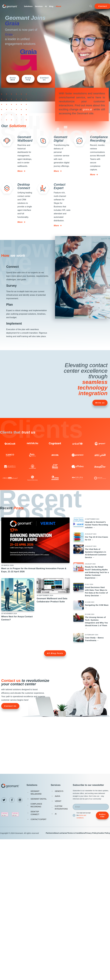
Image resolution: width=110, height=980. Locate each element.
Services (39, 6)
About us (57, 833)
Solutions (28, 6)
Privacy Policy (91, 833)
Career (64, 833)
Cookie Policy (104, 833)
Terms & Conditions (76, 833)
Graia (12, 23)
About (58, 6)
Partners (50, 833)
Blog (51, 6)
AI (46, 6)
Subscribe (102, 815)
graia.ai (87, 109)
